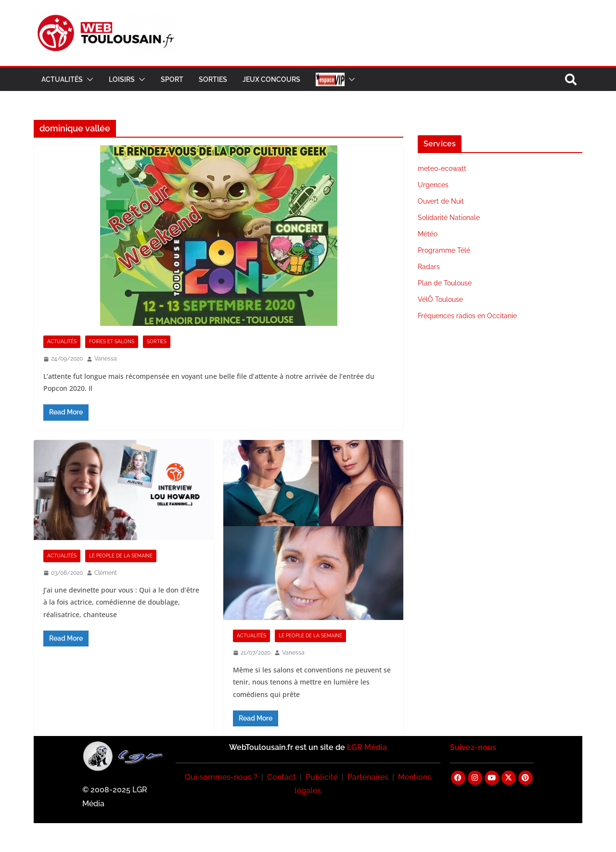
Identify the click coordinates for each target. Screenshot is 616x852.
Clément (106, 573)
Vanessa (106, 359)
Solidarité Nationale (449, 218)
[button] (88, 79)
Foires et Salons (112, 342)
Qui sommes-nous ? (221, 777)
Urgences (433, 185)
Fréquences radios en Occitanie (467, 316)
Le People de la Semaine (121, 556)
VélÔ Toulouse (440, 299)
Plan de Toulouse (445, 283)
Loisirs (122, 79)
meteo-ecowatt (442, 168)
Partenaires (368, 777)
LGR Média (367, 747)
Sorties (213, 79)
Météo (428, 234)
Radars (429, 267)
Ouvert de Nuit (441, 201)
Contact (282, 777)
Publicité (322, 777)
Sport (172, 79)
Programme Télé (444, 250)
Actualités (62, 79)
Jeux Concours (271, 79)
